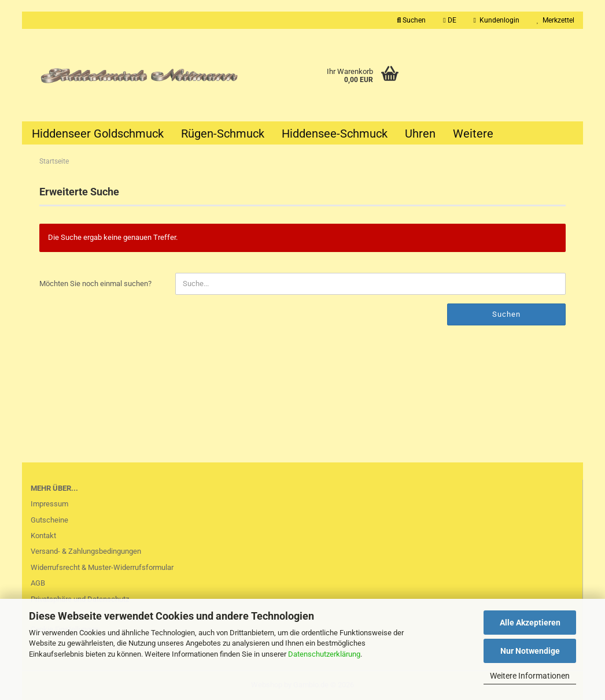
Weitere (473, 134)
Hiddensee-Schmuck (335, 134)
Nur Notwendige (530, 651)
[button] (449, 20)
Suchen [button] (412, 20)
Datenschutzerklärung (324, 654)
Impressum (49, 504)
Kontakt (43, 536)
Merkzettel (556, 20)
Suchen (506, 314)
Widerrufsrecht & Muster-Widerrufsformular (102, 567)
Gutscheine (49, 520)
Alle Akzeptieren (530, 623)
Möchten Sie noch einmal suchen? (95, 284)
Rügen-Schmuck (223, 134)
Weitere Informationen (530, 676)
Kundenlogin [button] (497, 20)
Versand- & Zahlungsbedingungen (86, 551)
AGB (38, 583)
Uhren (420, 134)
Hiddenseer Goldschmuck (98, 134)
